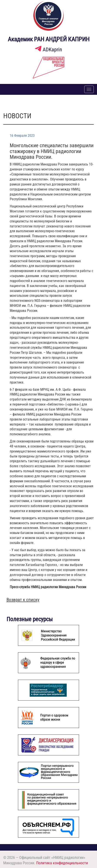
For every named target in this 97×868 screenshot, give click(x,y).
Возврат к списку (23, 600)
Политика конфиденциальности (62, 863)
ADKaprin (48, 50)
